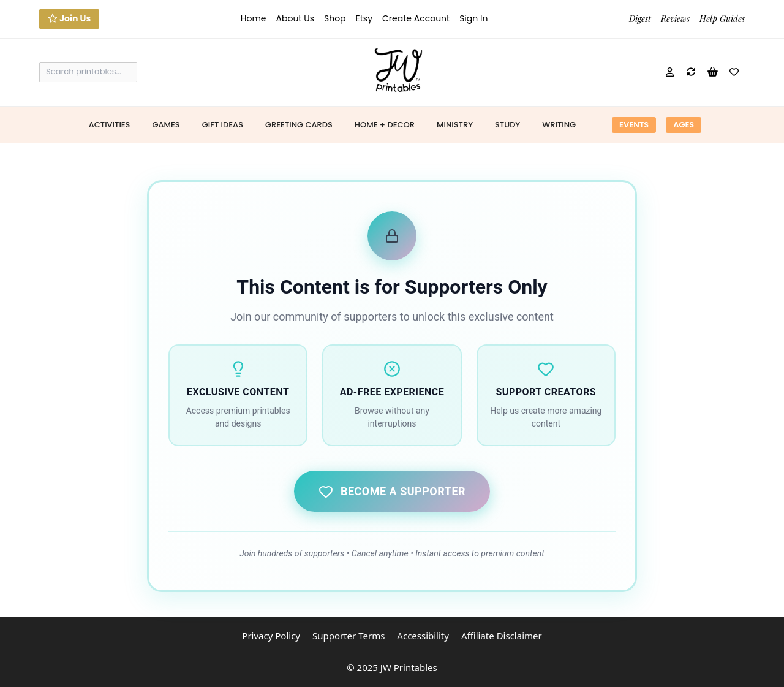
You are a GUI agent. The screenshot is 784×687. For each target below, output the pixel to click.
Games (166, 125)
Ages (684, 125)
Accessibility (423, 636)
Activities (110, 125)
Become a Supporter (392, 492)
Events (634, 125)
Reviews (675, 19)
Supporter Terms (349, 636)
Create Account (416, 18)
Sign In (473, 18)
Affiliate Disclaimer (502, 636)
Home (254, 18)
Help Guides (722, 19)
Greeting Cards (299, 125)
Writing (559, 125)
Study (507, 125)
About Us (295, 18)
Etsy (364, 18)
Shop (335, 18)
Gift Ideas (223, 125)
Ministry (455, 125)
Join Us (69, 18)
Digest (640, 19)
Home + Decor (385, 125)
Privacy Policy (271, 636)
